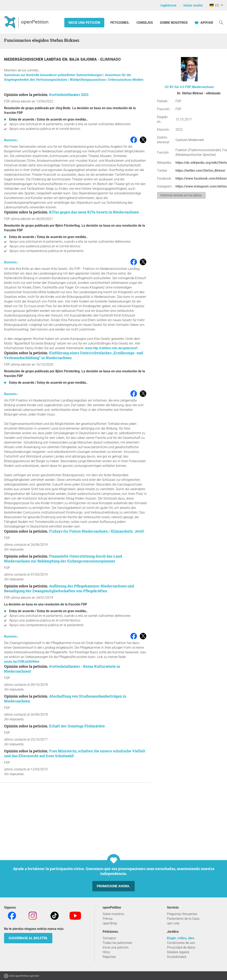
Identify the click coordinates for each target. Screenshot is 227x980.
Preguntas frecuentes (182, 914)
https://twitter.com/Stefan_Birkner (200, 171)
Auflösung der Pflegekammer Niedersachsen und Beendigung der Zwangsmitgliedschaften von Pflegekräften (69, 588)
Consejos (145, 23)
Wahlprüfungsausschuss (88, 80)
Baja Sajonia (84, 59)
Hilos (106, 952)
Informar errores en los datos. (181, 195)
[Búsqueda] (221, 22)
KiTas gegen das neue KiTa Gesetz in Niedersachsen (94, 212)
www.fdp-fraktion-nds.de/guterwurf (111, 348)
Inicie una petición (84, 23)
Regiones (109, 957)
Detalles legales (178, 952)
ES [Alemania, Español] (214, 5)
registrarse (168, 5)
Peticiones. (120, 23)
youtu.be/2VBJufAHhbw (22, 662)
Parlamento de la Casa (183, 919)
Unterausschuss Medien (126, 80)
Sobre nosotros (174, 23)
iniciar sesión (193, 5)
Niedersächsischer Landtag (33, 59)
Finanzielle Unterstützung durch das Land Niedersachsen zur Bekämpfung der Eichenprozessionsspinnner (63, 559)
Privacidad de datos (181, 947)
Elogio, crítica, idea (181, 938)
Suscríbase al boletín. (28, 938)
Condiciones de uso (181, 943)
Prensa (108, 919)
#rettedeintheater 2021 (69, 95)
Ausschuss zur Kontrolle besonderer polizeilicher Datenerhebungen (54, 75)
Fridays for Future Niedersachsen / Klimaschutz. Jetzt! (97, 531)
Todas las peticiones (117, 943)
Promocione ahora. (113, 886)
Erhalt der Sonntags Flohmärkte (77, 726)
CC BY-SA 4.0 (175, 87)
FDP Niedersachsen (200, 87)
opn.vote (173, 923)
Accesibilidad (176, 957)
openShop (110, 923)
